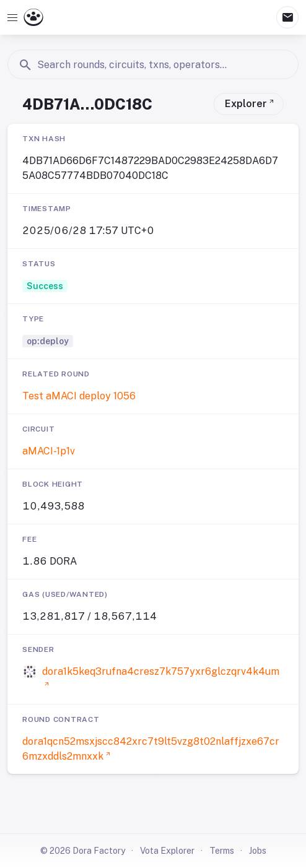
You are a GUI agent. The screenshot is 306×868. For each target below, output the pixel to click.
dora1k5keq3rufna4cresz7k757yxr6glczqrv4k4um (161, 671)
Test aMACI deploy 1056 (79, 396)
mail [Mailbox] (287, 17)
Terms (222, 851)
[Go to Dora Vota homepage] (33, 17)
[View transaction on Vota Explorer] (249, 104)
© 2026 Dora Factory (83, 851)
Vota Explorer (167, 851)
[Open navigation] (12, 17)
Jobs (258, 851)
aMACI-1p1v (49, 451)
